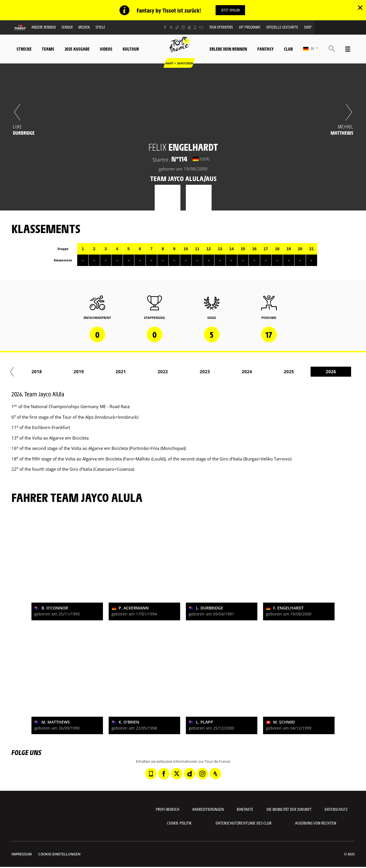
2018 (50, 372)
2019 (92, 372)
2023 (218, 372)
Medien (84, 27)
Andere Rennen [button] (44, 27)
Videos (106, 49)
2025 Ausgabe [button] (77, 49)
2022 (176, 372)
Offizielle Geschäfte (282, 27)
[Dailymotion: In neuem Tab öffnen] (189, 28)
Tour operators (221, 27)
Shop (308, 27)
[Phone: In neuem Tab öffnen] (195, 28)
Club (288, 49)
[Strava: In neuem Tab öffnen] (215, 774)
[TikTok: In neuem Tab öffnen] (177, 28)
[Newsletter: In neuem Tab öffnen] (201, 28)
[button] (310, 49)
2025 (302, 372)
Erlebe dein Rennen (228, 49)
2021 (134, 372)
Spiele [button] (100, 27)
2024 (260, 372)
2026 (344, 372)
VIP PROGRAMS (250, 27)
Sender (67, 27)
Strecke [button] (24, 49)
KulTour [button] (131, 49)
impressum (22, 854)
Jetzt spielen (230, 10)
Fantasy (265, 49)
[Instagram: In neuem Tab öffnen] (183, 28)
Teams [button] (48, 49)
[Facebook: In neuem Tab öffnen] (165, 28)
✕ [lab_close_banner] (360, 7)
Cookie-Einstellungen (59, 854)
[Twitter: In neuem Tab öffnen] (171, 28)
